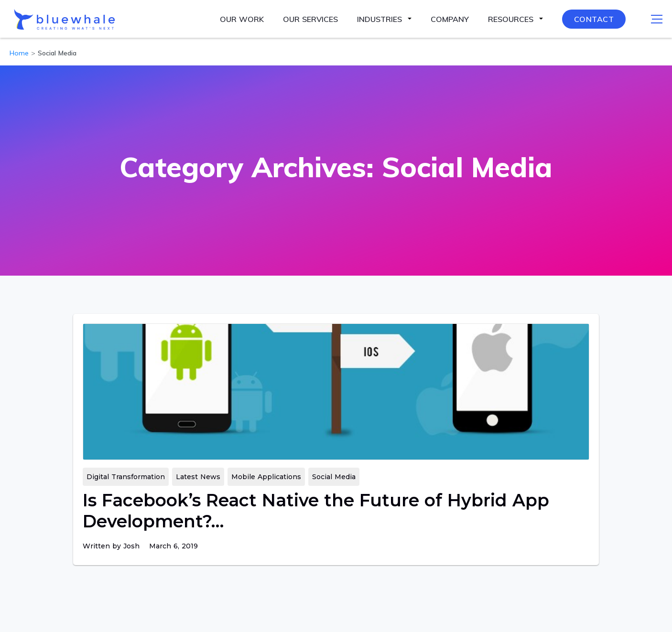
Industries (379, 19)
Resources (511, 19)
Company (450, 19)
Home (19, 53)
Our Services (310, 19)
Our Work (242, 19)
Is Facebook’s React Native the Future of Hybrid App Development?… (316, 511)
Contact (594, 19)
